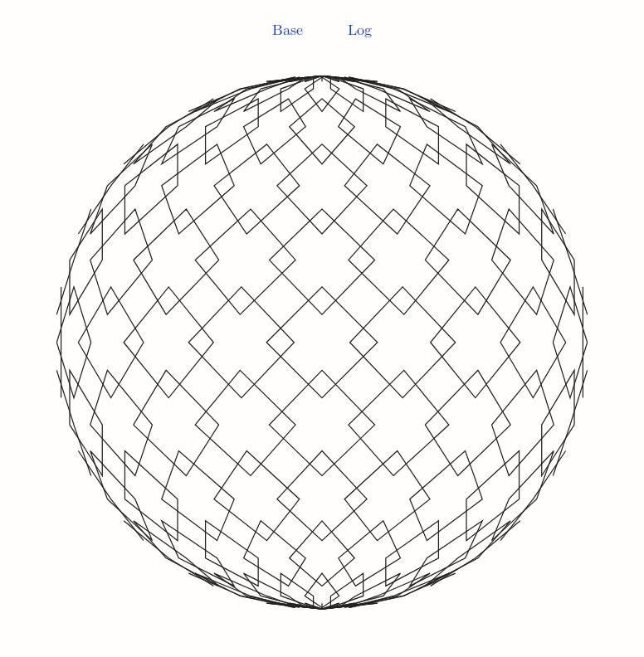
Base (288, 31)
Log (360, 31)
